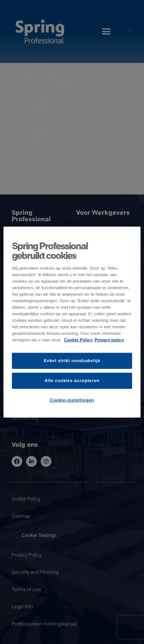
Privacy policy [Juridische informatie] (109, 340)
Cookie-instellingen (72, 400)
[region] (72, 322)
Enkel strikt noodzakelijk (72, 361)
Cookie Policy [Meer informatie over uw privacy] (79, 340)
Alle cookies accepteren (72, 380)
